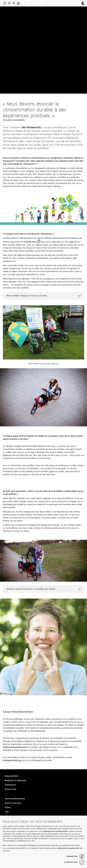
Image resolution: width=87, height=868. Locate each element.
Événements (10, 785)
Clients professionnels (15, 799)
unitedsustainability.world (15, 747)
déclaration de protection (68, 848)
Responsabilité (11, 776)
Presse (8, 807)
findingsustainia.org (12, 760)
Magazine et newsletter (16, 780)
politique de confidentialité (56, 831)
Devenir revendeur (13, 803)
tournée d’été (30, 242)
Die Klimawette (31, 127)
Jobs (7, 812)
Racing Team (11, 789)
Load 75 (72, 242)
